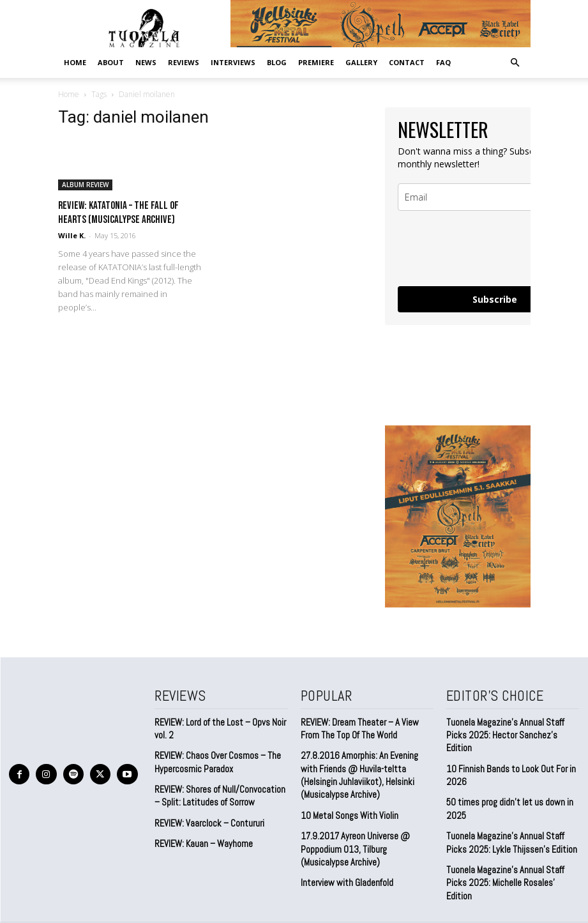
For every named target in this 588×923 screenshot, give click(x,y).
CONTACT (407, 62)
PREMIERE (316, 62)
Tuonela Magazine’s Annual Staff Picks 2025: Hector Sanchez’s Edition (510, 727)
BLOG (277, 62)
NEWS (146, 62)
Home (75, 62)
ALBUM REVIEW (85, 185)
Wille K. (72, 235)
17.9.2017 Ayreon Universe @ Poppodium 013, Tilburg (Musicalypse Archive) (365, 840)
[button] (515, 62)
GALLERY (361, 62)
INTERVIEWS (233, 62)
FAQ (443, 62)
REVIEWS (184, 62)
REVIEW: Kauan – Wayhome (201, 838)
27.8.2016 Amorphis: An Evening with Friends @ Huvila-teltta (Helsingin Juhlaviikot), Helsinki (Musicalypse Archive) (364, 770)
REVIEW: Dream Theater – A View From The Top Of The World (365, 727)
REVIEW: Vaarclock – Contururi (206, 817)
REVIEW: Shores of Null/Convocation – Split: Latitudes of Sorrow (220, 791)
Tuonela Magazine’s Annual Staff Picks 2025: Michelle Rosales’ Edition (510, 856)
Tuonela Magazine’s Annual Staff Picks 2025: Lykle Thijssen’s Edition (507, 823)
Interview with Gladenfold (344, 873)
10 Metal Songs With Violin (347, 808)
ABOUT (111, 62)
